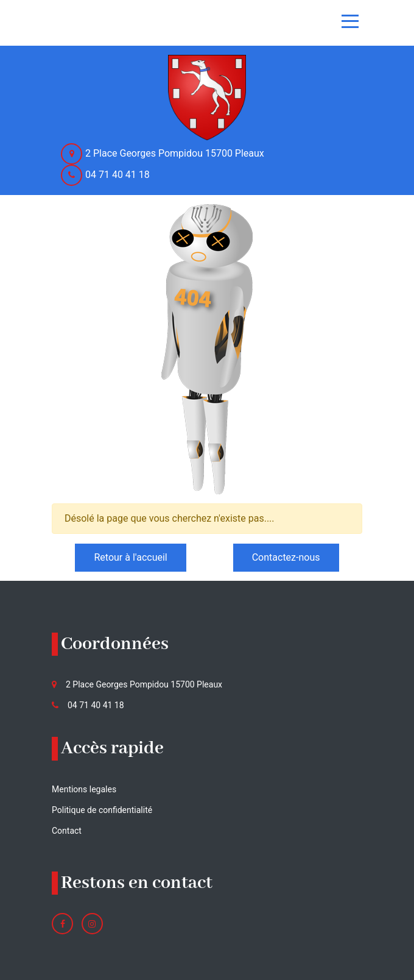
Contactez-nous (286, 557)
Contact (67, 831)
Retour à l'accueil (130, 557)
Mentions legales (84, 789)
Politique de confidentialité (102, 810)
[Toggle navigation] (350, 21)
